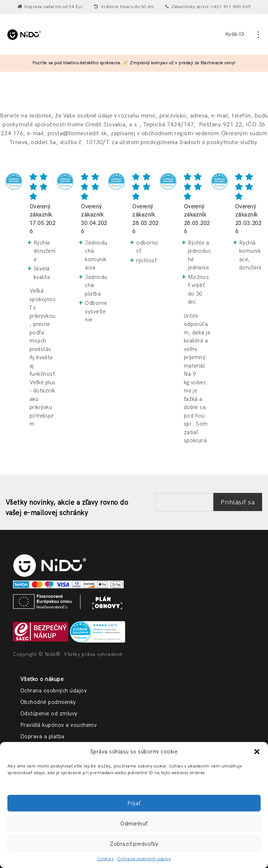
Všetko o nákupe (42, 679)
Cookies (105, 859)
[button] (257, 752)
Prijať (134, 803)
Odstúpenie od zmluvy (49, 714)
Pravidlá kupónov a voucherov (59, 725)
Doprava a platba (42, 736)
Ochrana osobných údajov (144, 859)
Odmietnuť (134, 824)
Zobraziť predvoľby (134, 844)
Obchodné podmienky (48, 702)
